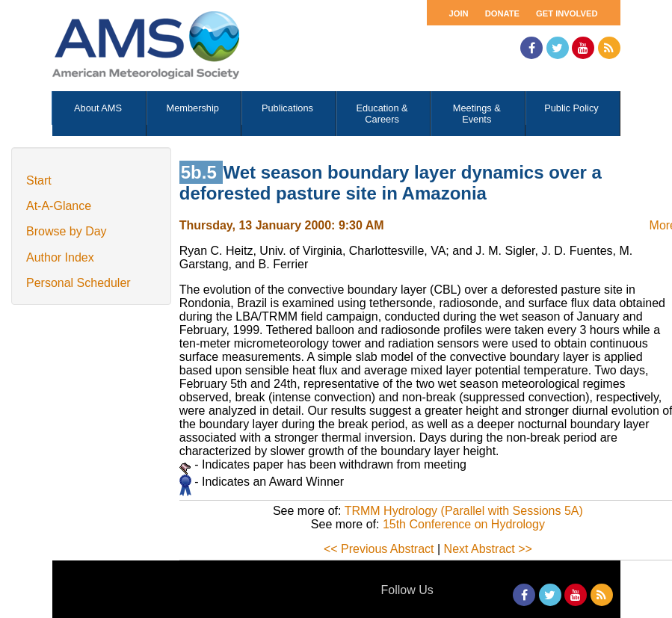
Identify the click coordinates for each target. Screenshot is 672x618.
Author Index (60, 257)
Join (459, 13)
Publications (287, 108)
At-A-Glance (59, 206)
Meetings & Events (477, 114)
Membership (193, 108)
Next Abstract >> (488, 549)
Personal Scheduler (78, 283)
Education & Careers (382, 114)
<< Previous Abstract (379, 549)
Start (39, 180)
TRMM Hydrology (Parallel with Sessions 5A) (464, 511)
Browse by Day (67, 231)
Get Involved (567, 13)
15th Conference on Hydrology (464, 524)
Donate (502, 13)
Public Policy (571, 108)
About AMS (98, 108)
